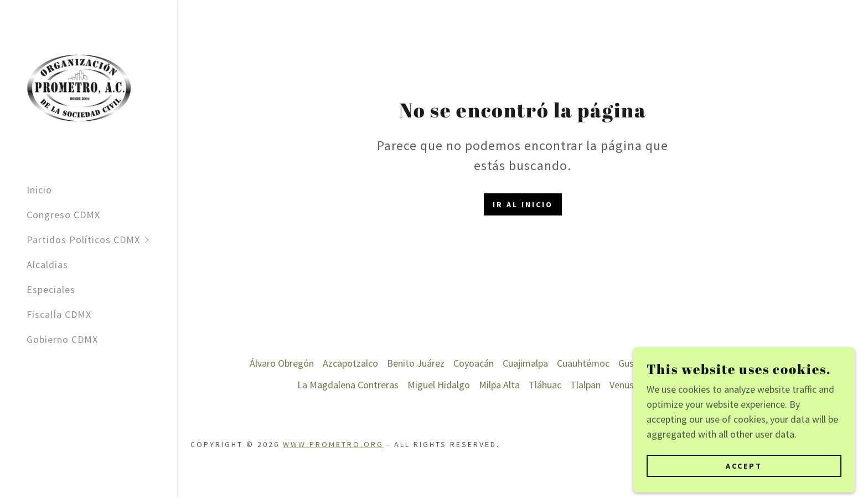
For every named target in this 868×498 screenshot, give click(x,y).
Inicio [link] (39, 190)
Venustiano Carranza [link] (652, 385)
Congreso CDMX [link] (63, 215)
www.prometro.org (333, 444)
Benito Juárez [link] (416, 363)
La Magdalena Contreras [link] (348, 385)
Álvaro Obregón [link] (282, 363)
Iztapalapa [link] (774, 363)
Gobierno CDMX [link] (62, 339)
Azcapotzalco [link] (350, 363)
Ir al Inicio (523, 204)
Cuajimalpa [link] (525, 363)
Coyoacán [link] (474, 363)
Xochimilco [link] (725, 385)
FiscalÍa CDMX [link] (59, 314)
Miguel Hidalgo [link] (439, 385)
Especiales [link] (51, 289)
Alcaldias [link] (47, 265)
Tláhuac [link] (545, 385)
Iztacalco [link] (725, 363)
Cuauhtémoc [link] (583, 363)
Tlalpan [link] (585, 385)
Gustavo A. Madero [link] (658, 363)
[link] (79, 86)
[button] (102, 240)
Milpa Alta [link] (499, 385)
